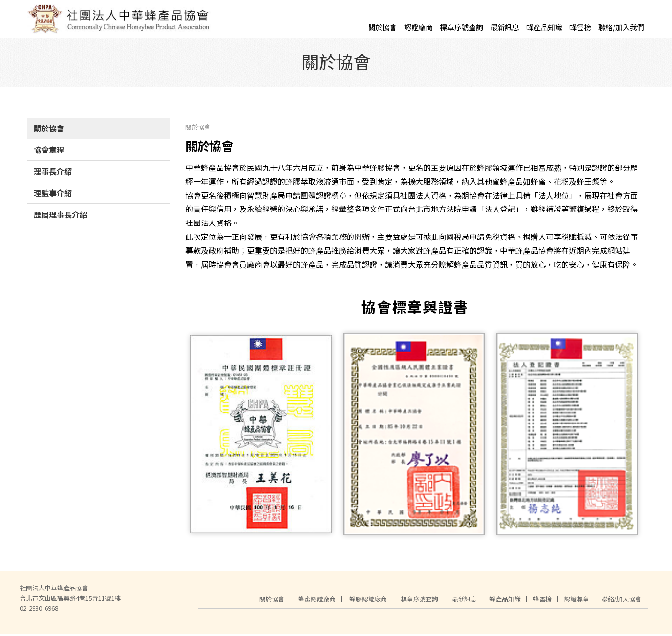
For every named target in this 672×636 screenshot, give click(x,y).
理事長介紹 (53, 174)
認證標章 (577, 601)
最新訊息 (505, 27)
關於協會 (382, 27)
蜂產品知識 (544, 27)
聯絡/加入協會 (621, 601)
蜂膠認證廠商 (368, 601)
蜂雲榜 (580, 27)
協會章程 (49, 152)
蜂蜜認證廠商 (317, 601)
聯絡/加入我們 (621, 27)
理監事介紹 (53, 195)
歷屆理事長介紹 (60, 217)
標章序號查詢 (462, 27)
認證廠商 (418, 27)
